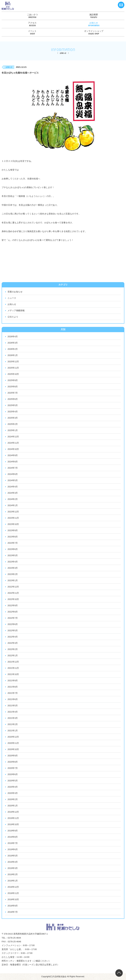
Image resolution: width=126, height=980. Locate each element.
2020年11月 (13, 743)
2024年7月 (13, 468)
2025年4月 (13, 412)
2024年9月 (13, 455)
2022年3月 (13, 643)
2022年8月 (13, 612)
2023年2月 (13, 574)
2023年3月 (13, 568)
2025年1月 (13, 430)
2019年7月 (13, 843)
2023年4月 (13, 562)
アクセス (32, 23)
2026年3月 (13, 343)
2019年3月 (13, 868)
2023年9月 (13, 530)
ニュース (12, 298)
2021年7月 (13, 693)
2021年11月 (13, 668)
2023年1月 (13, 580)
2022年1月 (13, 656)
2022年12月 (13, 587)
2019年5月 (13, 856)
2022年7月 (13, 618)
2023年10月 (13, 524)
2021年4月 (13, 712)
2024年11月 (13, 443)
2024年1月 (13, 505)
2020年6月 (13, 774)
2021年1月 (13, 731)
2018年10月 (13, 899)
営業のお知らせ (15, 292)
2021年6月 (13, 699)
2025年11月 (13, 368)
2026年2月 (13, 349)
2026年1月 (13, 355)
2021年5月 (13, 706)
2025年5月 (13, 405)
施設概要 (94, 15)
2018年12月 (13, 887)
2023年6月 (13, 549)
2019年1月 (13, 881)
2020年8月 (13, 762)
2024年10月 (13, 449)
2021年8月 (13, 687)
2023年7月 (13, 543)
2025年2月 (13, 424)
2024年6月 (13, 474)
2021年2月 (13, 724)
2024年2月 (13, 499)
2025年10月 (13, 374)
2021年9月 (13, 681)
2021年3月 (13, 718)
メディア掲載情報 (16, 311)
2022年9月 (13, 605)
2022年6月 (13, 624)
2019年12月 (13, 812)
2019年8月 (13, 837)
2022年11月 (13, 593)
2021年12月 (13, 662)
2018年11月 (13, 893)
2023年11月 (13, 518)
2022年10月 (13, 599)
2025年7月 (13, 393)
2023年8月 (13, 537)
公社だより (13, 317)
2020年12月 (13, 737)
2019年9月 (13, 831)
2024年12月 (13, 437)
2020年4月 (13, 787)
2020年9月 (13, 756)
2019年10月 (13, 824)
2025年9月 (13, 380)
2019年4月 (13, 862)
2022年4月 (13, 637)
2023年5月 (13, 555)
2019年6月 (13, 849)
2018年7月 (13, 912)
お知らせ (94, 23)
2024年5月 (13, 480)
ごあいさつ (32, 15)
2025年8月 (13, 387)
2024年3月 (13, 493)
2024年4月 (13, 487)
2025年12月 (13, 362)
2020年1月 (13, 806)
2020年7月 (13, 768)
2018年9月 (13, 906)
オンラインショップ (94, 31)
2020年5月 (13, 781)
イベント (32, 31)
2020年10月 (13, 749)
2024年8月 (13, 462)
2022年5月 (13, 630)
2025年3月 (13, 418)
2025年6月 (13, 399)
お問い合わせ (121, 5)
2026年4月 (13, 337)
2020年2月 (13, 799)
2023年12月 (13, 512)
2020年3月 (13, 793)
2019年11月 (13, 818)
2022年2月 (13, 649)
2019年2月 (13, 874)
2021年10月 (13, 674)
